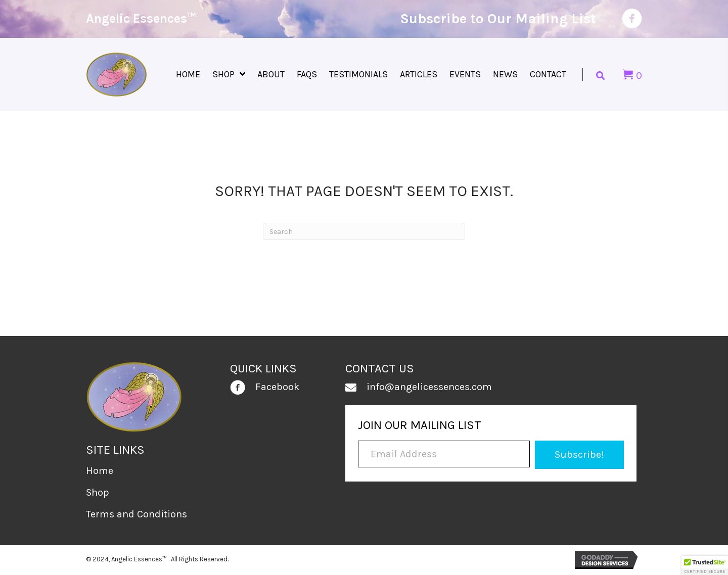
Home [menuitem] (100, 471)
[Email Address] (444, 454)
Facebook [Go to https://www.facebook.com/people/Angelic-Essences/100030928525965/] (277, 387)
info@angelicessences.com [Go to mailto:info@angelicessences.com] (429, 387)
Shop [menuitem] (98, 492)
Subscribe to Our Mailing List (498, 18)
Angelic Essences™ (141, 18)
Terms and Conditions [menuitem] (136, 514)
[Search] (364, 231)
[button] (579, 455)
